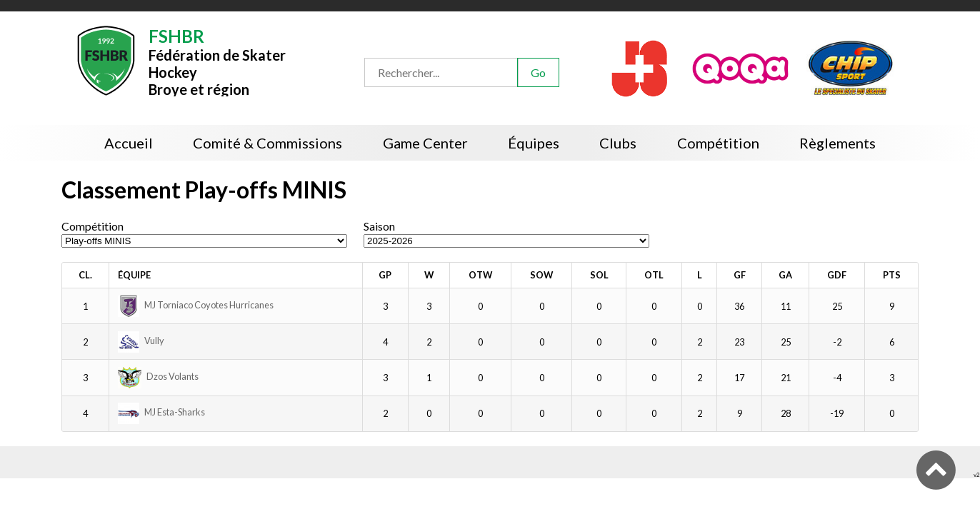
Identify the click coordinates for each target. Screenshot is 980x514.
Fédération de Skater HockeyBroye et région (217, 61)
